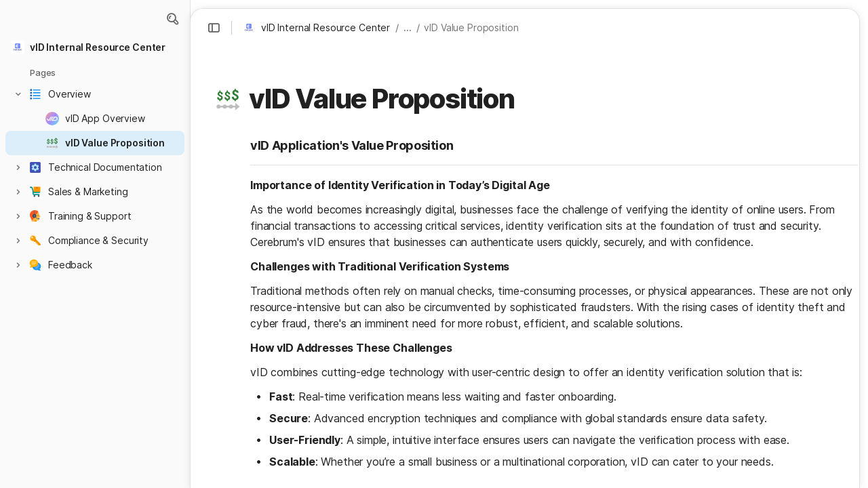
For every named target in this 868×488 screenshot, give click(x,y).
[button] (172, 19)
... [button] (408, 27)
